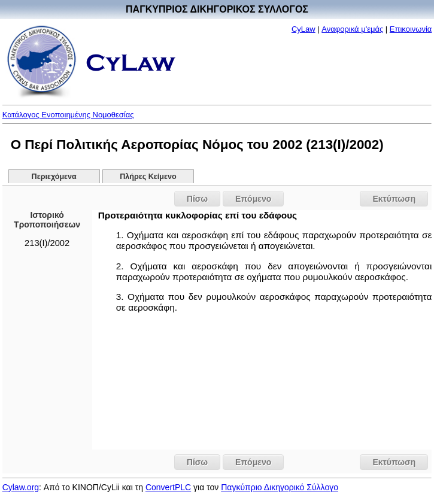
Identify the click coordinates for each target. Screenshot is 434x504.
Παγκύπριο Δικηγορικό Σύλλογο (280, 487)
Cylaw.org (21, 487)
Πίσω (197, 199)
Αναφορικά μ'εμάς (352, 29)
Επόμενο (253, 199)
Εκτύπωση (394, 199)
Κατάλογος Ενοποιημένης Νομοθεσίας (68, 115)
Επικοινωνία (411, 29)
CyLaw (304, 29)
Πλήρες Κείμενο (148, 177)
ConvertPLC (168, 487)
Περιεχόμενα (54, 177)
